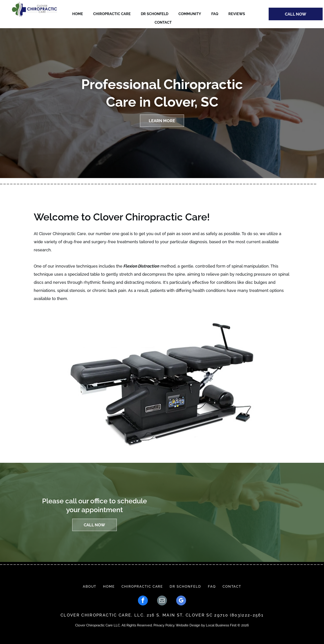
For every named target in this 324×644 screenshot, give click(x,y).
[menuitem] (90, 587)
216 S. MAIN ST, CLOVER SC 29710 (188, 615)
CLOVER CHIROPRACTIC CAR (94, 615)
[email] (162, 601)
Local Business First (221, 625)
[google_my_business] (181, 601)
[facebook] (143, 601)
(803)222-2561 (247, 615)
